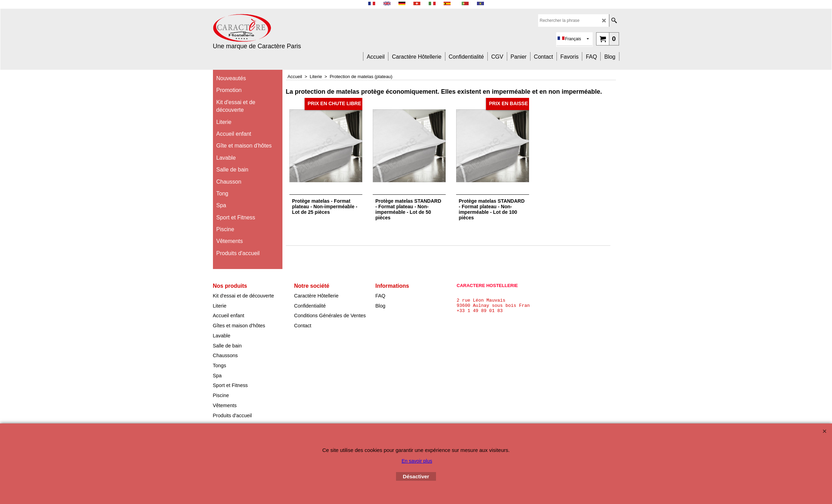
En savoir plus (417, 461)
